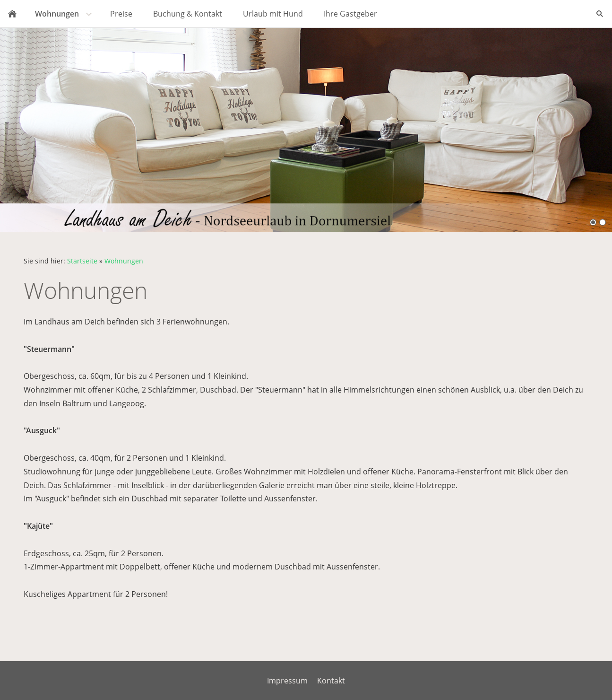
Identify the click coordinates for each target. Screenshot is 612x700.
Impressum (287, 681)
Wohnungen (124, 261)
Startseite (82, 261)
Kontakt (331, 681)
